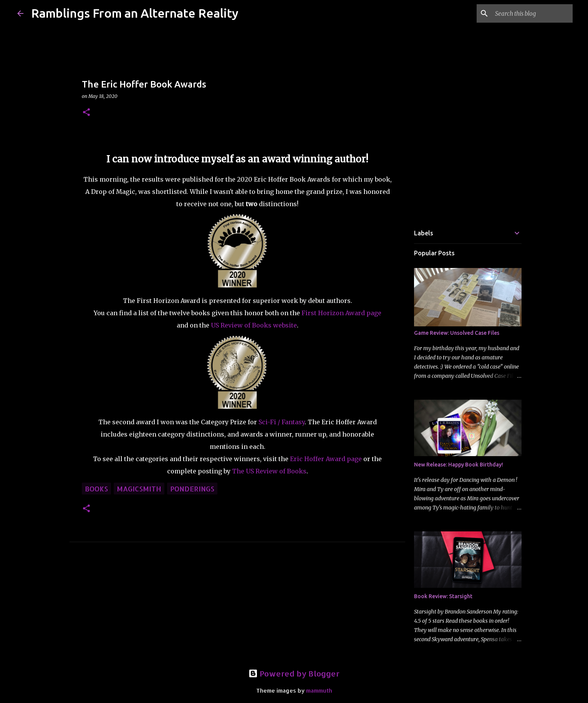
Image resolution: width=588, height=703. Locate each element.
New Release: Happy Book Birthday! (459, 465)
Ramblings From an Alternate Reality (135, 13)
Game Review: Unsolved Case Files (457, 333)
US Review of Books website (254, 325)
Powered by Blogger (294, 673)
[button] (86, 113)
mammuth (319, 691)
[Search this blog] (532, 13)
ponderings (192, 489)
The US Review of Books (269, 471)
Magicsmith (139, 489)
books (96, 489)
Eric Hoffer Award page (326, 459)
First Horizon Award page (341, 313)
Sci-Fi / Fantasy (282, 422)
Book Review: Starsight (443, 596)
